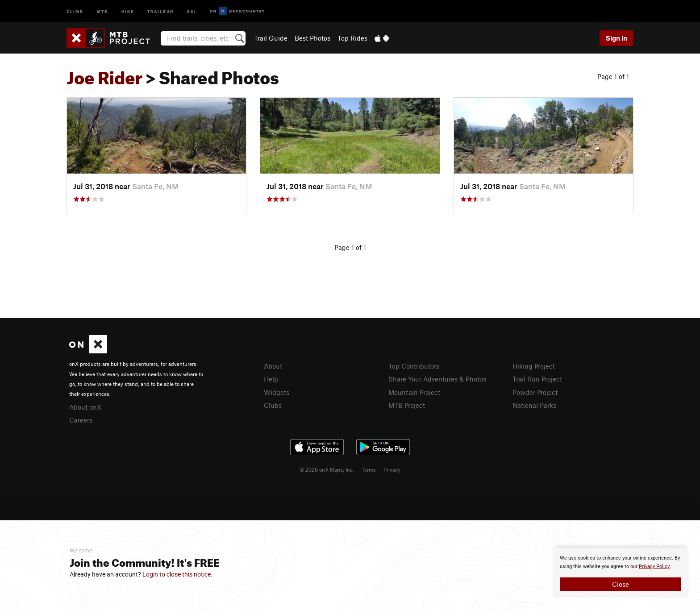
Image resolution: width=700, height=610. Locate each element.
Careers (81, 420)
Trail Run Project (537, 379)
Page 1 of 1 (613, 76)
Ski (192, 11)
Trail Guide (271, 38)
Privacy (392, 469)
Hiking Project (534, 366)
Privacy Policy (654, 566)
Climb (75, 11)
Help (271, 379)
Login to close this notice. (177, 574)
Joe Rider (104, 75)
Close (621, 584)
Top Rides (352, 38)
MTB (102, 11)
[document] (621, 573)
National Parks (534, 405)
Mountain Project (414, 392)
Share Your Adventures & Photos (437, 379)
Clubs (273, 405)
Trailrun (160, 11)
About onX (85, 407)
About (273, 366)
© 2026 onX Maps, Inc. (327, 469)
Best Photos (312, 38)
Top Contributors (414, 366)
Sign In (617, 38)
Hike (128, 11)
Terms (369, 469)
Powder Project (535, 392)
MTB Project (407, 405)
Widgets (277, 392)
